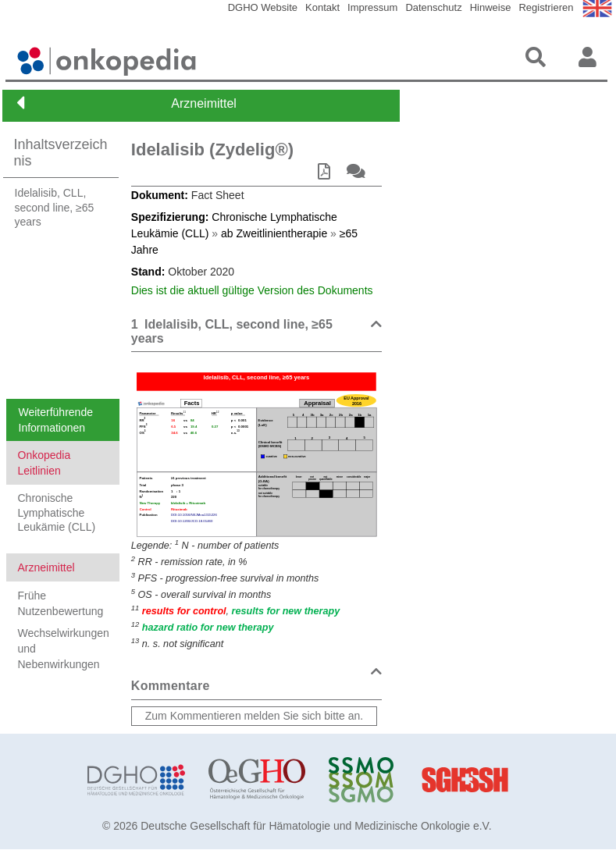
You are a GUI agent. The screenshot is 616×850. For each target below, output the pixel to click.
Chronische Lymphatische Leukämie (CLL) (57, 512)
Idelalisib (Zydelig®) (212, 149)
